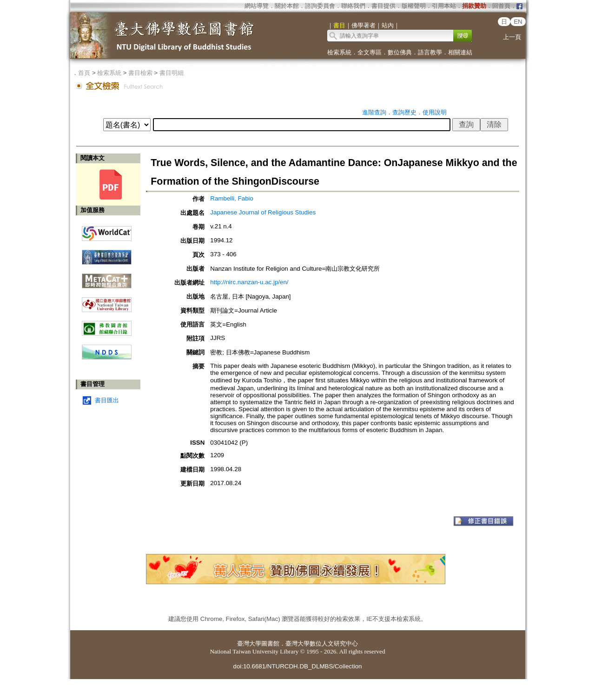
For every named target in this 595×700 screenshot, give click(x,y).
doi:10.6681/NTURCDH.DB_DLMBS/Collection (297, 666)
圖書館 (270, 643)
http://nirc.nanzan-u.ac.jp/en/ (249, 282)
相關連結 (460, 52)
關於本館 (287, 6)
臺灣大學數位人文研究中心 (322, 643)
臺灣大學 (249, 643)
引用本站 (444, 6)
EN (518, 22)
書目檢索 (140, 73)
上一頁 (512, 37)
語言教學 (430, 52)
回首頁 (501, 6)
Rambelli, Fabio (232, 198)
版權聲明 (414, 6)
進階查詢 (374, 112)
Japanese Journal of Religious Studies (263, 212)
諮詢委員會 (320, 6)
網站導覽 (257, 6)
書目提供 (383, 6)
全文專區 (370, 52)
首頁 (84, 73)
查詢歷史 (404, 112)
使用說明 (435, 112)
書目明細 (172, 73)
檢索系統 (339, 52)
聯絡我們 (353, 6)
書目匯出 (107, 400)
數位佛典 (400, 52)
